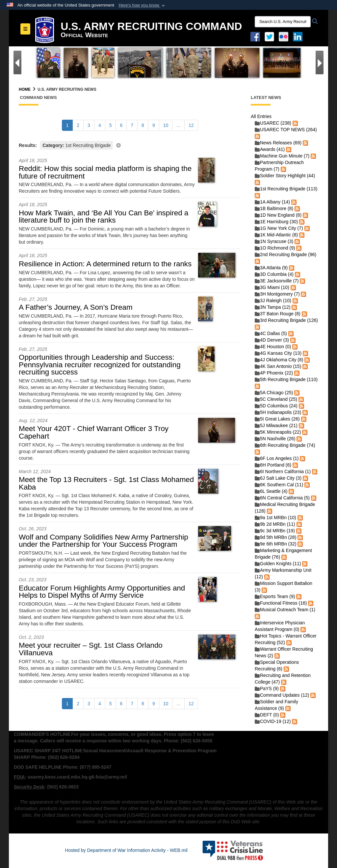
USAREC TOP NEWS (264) (286, 130)
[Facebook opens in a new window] (255, 36)
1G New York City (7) (279, 228)
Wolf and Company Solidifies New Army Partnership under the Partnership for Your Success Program (104, 541)
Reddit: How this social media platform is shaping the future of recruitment (105, 172)
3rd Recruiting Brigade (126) (286, 320)
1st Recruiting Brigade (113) (286, 189)
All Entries (261, 116)
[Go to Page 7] (132, 125)
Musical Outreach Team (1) (285, 610)
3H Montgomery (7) (277, 294)
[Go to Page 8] (143, 125)
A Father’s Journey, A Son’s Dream (76, 307)
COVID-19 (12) (273, 721)
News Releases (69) (278, 143)
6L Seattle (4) (271, 491)
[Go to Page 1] (67, 125)
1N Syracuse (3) (274, 241)
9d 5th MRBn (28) (276, 537)
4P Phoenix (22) (274, 373)
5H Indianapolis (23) (278, 412)
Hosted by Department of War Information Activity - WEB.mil (126, 850)
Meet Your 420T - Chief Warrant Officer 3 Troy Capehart (94, 432)
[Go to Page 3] (89, 125)
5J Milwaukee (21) (276, 425)
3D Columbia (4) (274, 274)
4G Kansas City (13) (278, 353)
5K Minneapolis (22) (278, 432)
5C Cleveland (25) (276, 399)
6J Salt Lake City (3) (278, 478)
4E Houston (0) (273, 347)
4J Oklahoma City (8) (279, 360)
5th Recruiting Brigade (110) (286, 379)
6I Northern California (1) (283, 471)
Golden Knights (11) (278, 564)
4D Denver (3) (272, 340)
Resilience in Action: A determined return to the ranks (105, 264)
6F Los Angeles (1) (277, 458)
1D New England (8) (278, 215)
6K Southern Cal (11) (279, 485)
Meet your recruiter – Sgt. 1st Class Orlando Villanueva (91, 649)
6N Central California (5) (282, 498)
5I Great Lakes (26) (277, 419)
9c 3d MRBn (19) (275, 531)
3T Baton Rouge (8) (278, 314)
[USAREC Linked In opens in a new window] (299, 36)
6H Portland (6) (273, 465)
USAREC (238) (273, 123)
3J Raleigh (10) (273, 301)
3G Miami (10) (272, 287)
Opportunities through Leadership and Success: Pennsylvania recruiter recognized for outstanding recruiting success (100, 365)
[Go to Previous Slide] (17, 62)
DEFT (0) (267, 715)
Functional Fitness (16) (281, 603)
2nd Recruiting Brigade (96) (285, 254)
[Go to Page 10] (166, 125)
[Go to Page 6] (121, 125)
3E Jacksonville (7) (277, 281)
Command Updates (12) (282, 695)
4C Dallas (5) (271, 333)
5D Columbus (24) (276, 406)
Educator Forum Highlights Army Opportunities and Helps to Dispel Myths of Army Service (102, 592)
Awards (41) (270, 149)
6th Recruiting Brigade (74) (285, 445)
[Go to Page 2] (78, 125)
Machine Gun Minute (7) (282, 156)
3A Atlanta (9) (271, 268)
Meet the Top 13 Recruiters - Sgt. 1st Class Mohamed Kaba (106, 483)
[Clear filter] (130, 145)
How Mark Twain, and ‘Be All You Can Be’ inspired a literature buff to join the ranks (104, 217)
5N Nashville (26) (275, 439)
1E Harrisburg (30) (276, 222)
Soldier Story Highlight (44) (285, 176)
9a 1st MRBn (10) (275, 518)
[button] (142, 5)
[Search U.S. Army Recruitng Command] (283, 22)
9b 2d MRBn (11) (275, 524)
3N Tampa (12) (272, 307)
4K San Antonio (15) (278, 366)
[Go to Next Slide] (320, 62)
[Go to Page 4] (100, 125)
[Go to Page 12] (191, 125)
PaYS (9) (267, 688)
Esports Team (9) (275, 596)
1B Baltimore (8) (274, 208)
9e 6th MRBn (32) (276, 544)
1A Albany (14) (272, 202)
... (178, 125)
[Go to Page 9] (154, 125)
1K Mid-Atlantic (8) (276, 235)
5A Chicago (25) (274, 393)
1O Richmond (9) (275, 248)
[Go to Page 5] (111, 125)
